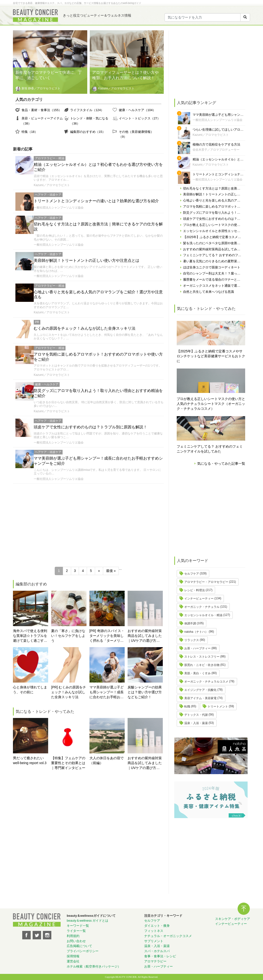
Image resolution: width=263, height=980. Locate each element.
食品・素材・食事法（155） (42, 110)
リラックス (192, 640)
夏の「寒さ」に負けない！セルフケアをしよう (68, 636)
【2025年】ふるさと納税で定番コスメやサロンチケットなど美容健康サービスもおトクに (211, 356)
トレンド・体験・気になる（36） (89, 121)
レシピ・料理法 (195, 590)
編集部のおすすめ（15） (88, 132)
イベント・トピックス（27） (140, 118)
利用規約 (73, 936)
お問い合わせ (76, 941)
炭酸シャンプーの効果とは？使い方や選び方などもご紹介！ (145, 692)
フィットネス (154, 931)
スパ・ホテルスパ (157, 951)
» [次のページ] (99, 571)
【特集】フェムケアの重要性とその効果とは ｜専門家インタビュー (68, 763)
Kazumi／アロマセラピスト (52, 185)
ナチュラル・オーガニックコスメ (168, 936)
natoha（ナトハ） (196, 632)
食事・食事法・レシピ (160, 956)
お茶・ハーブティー (197, 648)
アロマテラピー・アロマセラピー (206, 582)
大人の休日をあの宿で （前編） (107, 760)
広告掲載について (79, 946)
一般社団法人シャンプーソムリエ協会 (59, 208)
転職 (187, 706)
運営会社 (73, 961)
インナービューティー (199, 599)
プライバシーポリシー (83, 951)
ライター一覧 (76, 931)
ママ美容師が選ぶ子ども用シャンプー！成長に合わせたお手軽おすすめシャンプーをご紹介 (107, 692)
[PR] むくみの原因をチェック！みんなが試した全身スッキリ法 (69, 692)
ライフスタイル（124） (87, 110)
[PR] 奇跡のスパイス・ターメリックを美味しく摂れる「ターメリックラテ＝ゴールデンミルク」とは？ (107, 636)
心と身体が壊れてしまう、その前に (30, 690)
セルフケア (192, 574)
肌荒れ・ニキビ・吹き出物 (202, 665)
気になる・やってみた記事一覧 (221, 464)
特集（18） (30, 132)
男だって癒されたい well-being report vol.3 (30, 760)
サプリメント (154, 941)
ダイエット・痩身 (157, 926)
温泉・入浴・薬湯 (196, 723)
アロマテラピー (155, 961)
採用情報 (73, 956)
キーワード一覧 (78, 926)
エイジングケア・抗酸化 (200, 690)
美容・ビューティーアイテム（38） (42, 121)
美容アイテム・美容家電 (200, 698)
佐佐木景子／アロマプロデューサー (216, 150)
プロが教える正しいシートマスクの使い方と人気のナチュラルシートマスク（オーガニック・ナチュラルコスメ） (211, 404)
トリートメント (218, 706)
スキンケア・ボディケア (233, 919)
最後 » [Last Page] (111, 571)
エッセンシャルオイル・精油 (203, 615)
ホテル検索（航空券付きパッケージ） (94, 966)
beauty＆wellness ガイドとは (88, 921)
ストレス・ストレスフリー (202, 657)
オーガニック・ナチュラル (202, 607)
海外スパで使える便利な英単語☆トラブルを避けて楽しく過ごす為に (30, 636)
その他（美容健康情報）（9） (136, 134)
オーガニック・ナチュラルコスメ (206, 682)
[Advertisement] (88, 523)
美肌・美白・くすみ (197, 673)
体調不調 (190, 623)
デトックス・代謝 (196, 715)
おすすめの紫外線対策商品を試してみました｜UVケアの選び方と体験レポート (145, 636)
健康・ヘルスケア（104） (137, 110)
